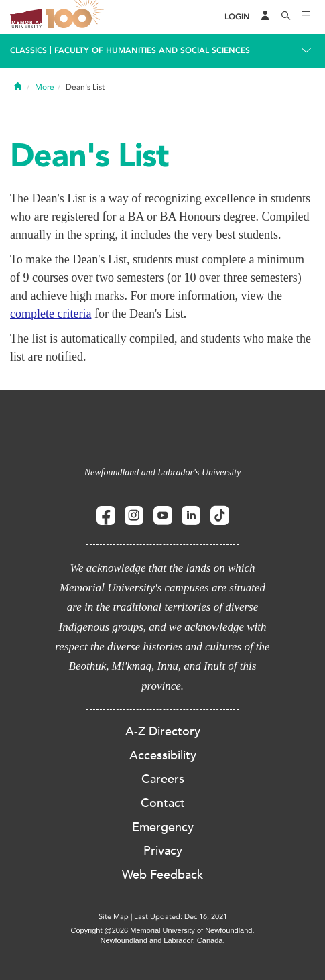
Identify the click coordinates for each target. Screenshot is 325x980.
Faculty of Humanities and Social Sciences (152, 50)
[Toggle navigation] (306, 17)
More (45, 87)
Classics (28, 50)
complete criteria (51, 314)
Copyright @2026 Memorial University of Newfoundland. (162, 930)
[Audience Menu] (265, 17)
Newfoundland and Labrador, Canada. (163, 940)
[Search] (286, 17)
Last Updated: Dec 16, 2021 (181, 917)
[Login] (237, 17)
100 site (77, 17)
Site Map (114, 917)
